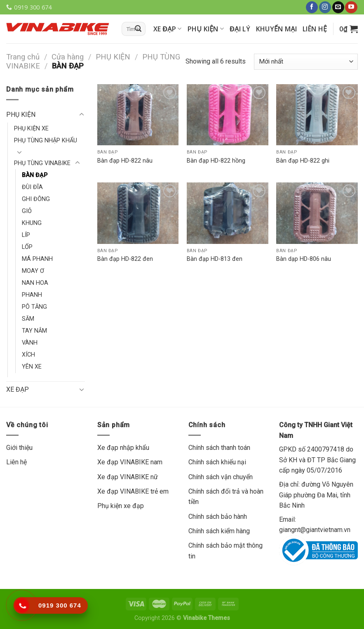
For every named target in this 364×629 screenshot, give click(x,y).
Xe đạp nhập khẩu (123, 448)
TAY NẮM (34, 331)
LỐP (27, 247)
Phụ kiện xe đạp (121, 506)
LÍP (26, 235)
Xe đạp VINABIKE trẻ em (133, 491)
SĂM (28, 319)
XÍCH (28, 355)
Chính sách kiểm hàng (219, 531)
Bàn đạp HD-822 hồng (216, 161)
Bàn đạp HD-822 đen (125, 259)
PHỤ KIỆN (206, 29)
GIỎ (27, 211)
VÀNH (30, 343)
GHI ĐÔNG (36, 199)
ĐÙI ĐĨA (32, 187)
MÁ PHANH (37, 259)
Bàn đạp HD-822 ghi (303, 161)
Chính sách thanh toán (219, 448)
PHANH (32, 295)
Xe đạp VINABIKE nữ (128, 477)
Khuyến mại (276, 29)
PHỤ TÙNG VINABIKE (42, 163)
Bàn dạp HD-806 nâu (304, 259)
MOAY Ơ (33, 271)
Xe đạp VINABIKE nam (130, 462)
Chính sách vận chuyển (221, 477)
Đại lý (240, 29)
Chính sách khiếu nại (217, 462)
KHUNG (32, 223)
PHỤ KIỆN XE (31, 129)
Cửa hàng (68, 57)
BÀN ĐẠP (35, 175)
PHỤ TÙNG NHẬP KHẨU (46, 141)
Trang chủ (23, 57)
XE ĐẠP (168, 29)
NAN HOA (35, 283)
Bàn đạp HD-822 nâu (125, 161)
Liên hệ (315, 29)
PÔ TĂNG (34, 307)
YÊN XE (32, 367)
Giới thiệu (19, 448)
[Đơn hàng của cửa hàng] (306, 62)
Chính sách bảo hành (218, 517)
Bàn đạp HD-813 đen (215, 259)
